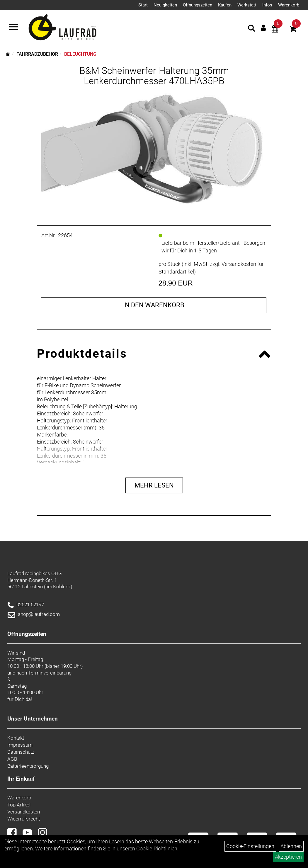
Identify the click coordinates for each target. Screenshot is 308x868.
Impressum (20, 745)
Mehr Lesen (154, 485)
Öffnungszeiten (198, 5)
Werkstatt (247, 5)
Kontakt (16, 738)
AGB (12, 759)
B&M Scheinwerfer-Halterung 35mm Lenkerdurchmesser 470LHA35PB (154, 76)
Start (143, 5)
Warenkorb (289, 5)
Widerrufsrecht (24, 819)
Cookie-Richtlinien (157, 849)
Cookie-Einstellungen (250, 846)
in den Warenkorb (154, 305)
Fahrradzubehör (37, 54)
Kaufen (225, 5)
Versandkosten (24, 812)
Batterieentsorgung (28, 766)
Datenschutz (21, 752)
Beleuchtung (80, 54)
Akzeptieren (288, 857)
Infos (267, 5)
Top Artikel (19, 805)
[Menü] (13, 28)
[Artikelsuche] (251, 29)
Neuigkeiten (165, 5)
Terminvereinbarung (50, 673)
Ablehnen (291, 846)
